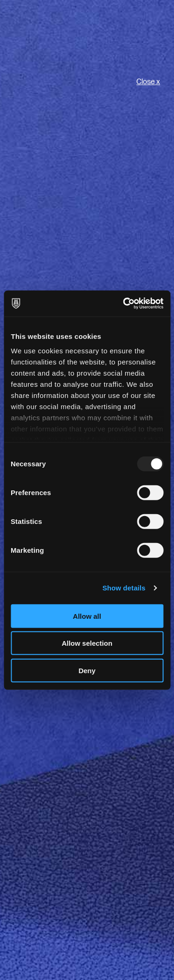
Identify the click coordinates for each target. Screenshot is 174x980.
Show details (124, 588)
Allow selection (87, 643)
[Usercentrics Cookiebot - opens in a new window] (124, 304)
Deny (87, 670)
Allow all (87, 616)
